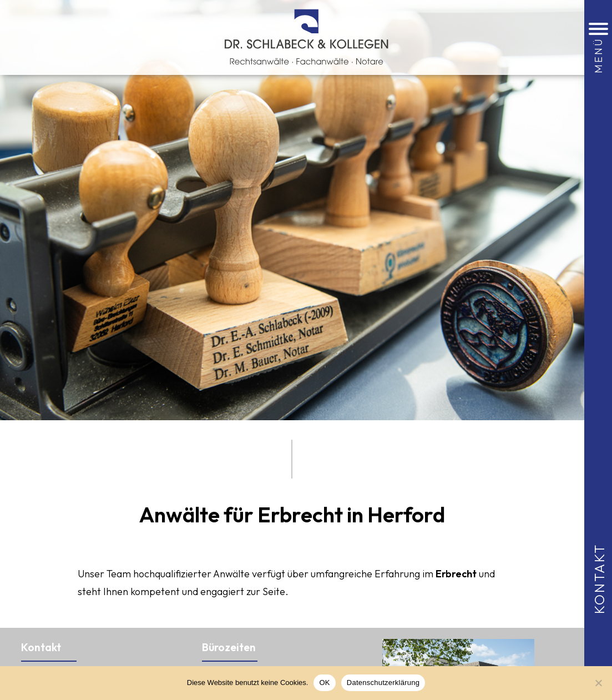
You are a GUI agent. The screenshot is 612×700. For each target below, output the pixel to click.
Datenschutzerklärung (383, 683)
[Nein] (598, 683)
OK (324, 683)
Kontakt (599, 578)
